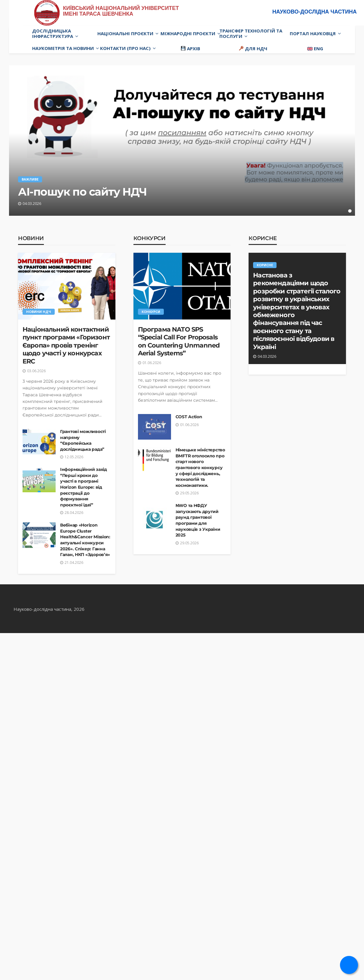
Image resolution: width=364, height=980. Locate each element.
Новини (31, 238)
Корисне (263, 238)
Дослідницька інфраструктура (53, 33)
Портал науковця (313, 33)
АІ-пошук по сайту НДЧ (82, 192)
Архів (191, 48)
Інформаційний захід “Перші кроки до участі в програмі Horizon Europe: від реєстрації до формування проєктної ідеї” (84, 487)
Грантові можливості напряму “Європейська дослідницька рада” (83, 440)
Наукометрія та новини (63, 48)
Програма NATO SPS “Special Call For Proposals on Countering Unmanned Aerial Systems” (179, 341)
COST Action (189, 417)
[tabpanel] (182, 141)
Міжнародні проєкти (188, 33)
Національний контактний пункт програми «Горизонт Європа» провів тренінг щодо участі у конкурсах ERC (66, 345)
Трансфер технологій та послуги (251, 33)
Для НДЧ (253, 48)
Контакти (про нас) (125, 48)
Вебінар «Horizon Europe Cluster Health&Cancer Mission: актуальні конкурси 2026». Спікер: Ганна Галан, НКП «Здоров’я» (85, 540)
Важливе (30, 179)
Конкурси (150, 238)
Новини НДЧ (39, 312)
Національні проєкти (125, 33)
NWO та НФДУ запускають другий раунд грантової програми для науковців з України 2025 (198, 520)
